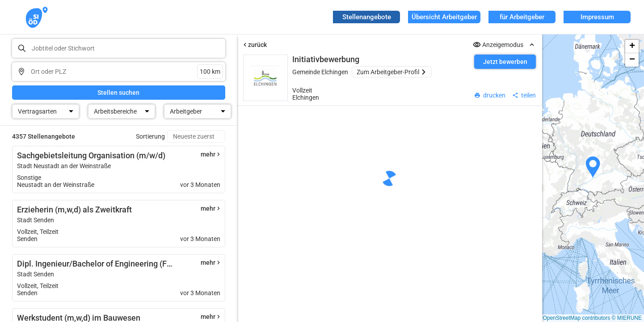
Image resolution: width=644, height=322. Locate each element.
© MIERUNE (627, 318)
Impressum (597, 17)
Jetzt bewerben (505, 62)
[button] (593, 167)
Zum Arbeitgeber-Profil (391, 72)
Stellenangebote (367, 17)
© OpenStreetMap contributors (574, 318)
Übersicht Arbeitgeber (444, 17)
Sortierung (150, 136)
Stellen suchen (118, 93)
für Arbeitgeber (522, 17)
